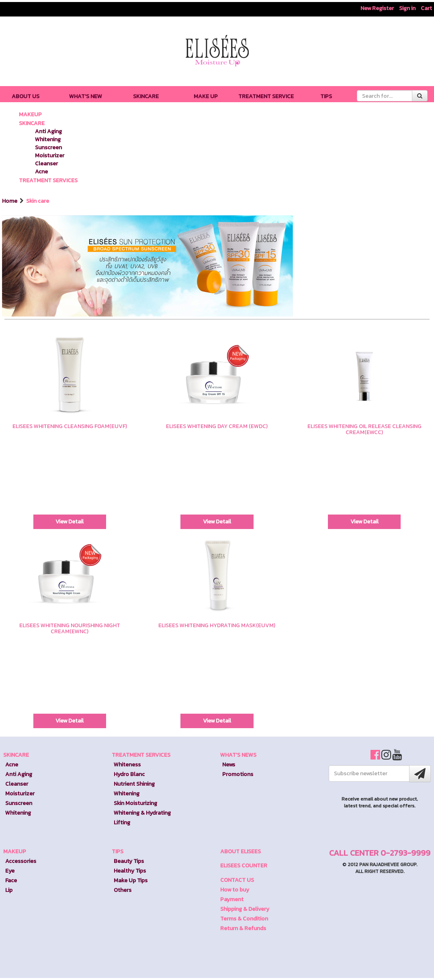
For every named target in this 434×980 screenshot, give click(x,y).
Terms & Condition (244, 919)
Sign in (407, 8)
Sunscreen (48, 147)
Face (11, 880)
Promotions (238, 774)
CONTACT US (237, 880)
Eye (10, 871)
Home (10, 201)
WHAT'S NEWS (238, 755)
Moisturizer (50, 155)
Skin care (38, 201)
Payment (232, 899)
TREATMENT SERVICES (48, 180)
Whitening (48, 139)
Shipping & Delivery (245, 909)
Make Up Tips (131, 880)
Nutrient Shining (134, 784)
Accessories (21, 861)
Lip (9, 890)
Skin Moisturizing (135, 803)
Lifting (122, 822)
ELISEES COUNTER (244, 866)
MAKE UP (206, 96)
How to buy (235, 890)
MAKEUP (30, 114)
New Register (377, 8)
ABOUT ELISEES (241, 851)
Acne (41, 172)
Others (123, 890)
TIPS (326, 96)
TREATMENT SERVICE (266, 96)
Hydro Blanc (129, 774)
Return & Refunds (243, 928)
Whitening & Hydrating (142, 813)
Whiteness (127, 765)
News (229, 765)
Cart (426, 8)
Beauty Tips (129, 861)
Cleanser (46, 164)
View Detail (70, 522)
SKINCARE (146, 96)
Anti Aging (48, 131)
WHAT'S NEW (86, 96)
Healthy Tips (130, 871)
